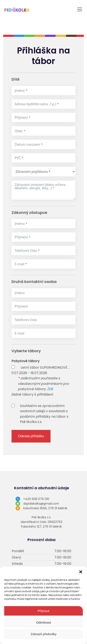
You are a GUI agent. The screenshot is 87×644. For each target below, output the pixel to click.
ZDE (50, 389)
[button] (81, 572)
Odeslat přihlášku (31, 436)
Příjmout (44, 611)
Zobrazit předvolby (43, 634)
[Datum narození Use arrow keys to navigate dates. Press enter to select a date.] (43, 144)
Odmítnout (43, 622)
